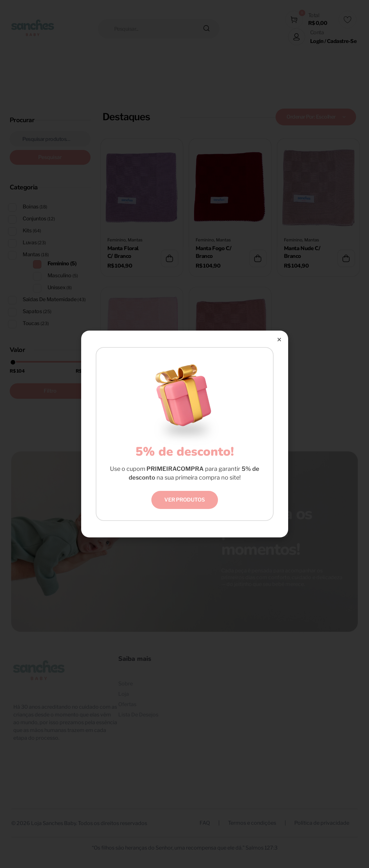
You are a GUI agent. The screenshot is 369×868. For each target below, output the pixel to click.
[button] (279, 339)
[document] (184, 434)
